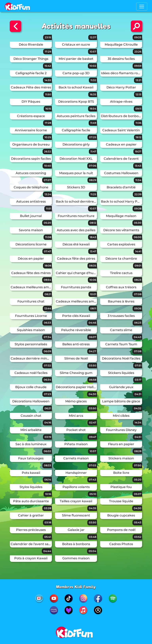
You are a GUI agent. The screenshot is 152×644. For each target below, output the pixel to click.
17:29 (48, 52)
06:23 (138, 323)
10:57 (93, 52)
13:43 (138, 166)
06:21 (48, 408)
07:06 (93, 166)
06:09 (47, 351)
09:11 (138, 109)
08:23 (138, 280)
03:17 (138, 380)
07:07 (47, 180)
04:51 (138, 437)
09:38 (138, 208)
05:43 (138, 522)
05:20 (47, 223)
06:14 (48, 480)
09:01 (138, 266)
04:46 (92, 323)
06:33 (47, 323)
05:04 (92, 551)
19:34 (93, 109)
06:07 (93, 337)
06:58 (93, 380)
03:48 (93, 537)
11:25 (93, 194)
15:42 (48, 66)
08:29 (93, 180)
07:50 (138, 465)
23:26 (138, 52)
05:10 (93, 494)
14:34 (138, 422)
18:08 (48, 266)
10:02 (93, 66)
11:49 (93, 123)
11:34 (138, 180)
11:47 (93, 151)
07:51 (138, 365)
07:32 (47, 365)
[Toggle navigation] (142, 7)
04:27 (93, 351)
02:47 (93, 422)
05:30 (138, 223)
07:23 (47, 394)
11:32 (93, 80)
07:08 (138, 294)
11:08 (48, 237)
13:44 (48, 308)
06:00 (138, 237)
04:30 (92, 394)
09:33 (138, 37)
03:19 (48, 437)
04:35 (93, 508)
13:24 (48, 194)
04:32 (138, 408)
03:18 (48, 522)
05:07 (138, 494)
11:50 (48, 94)
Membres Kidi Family (76, 587)
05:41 (48, 537)
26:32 (48, 151)
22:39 (138, 194)
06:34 (47, 380)
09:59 (138, 66)
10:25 (48, 137)
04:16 (48, 422)
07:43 (93, 480)
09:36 (138, 308)
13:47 (93, 251)
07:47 (47, 251)
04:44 (47, 551)
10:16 (48, 494)
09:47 (93, 437)
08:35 (93, 266)
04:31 (138, 394)
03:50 (93, 365)
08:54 (47, 280)
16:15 (48, 109)
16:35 (93, 94)
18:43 (93, 237)
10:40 (48, 166)
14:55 (48, 80)
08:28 (138, 451)
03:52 (138, 537)
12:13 (138, 94)
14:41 (138, 251)
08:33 (47, 465)
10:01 (93, 294)
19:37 (138, 151)
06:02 (47, 451)
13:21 (138, 80)
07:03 (93, 465)
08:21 (48, 294)
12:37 (93, 37)
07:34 (47, 337)
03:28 (47, 508)
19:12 (138, 137)
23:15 (48, 37)
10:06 (93, 280)
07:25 (93, 137)
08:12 (93, 223)
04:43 (138, 337)
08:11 (93, 308)
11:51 (48, 208)
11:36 (138, 123)
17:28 (48, 123)
